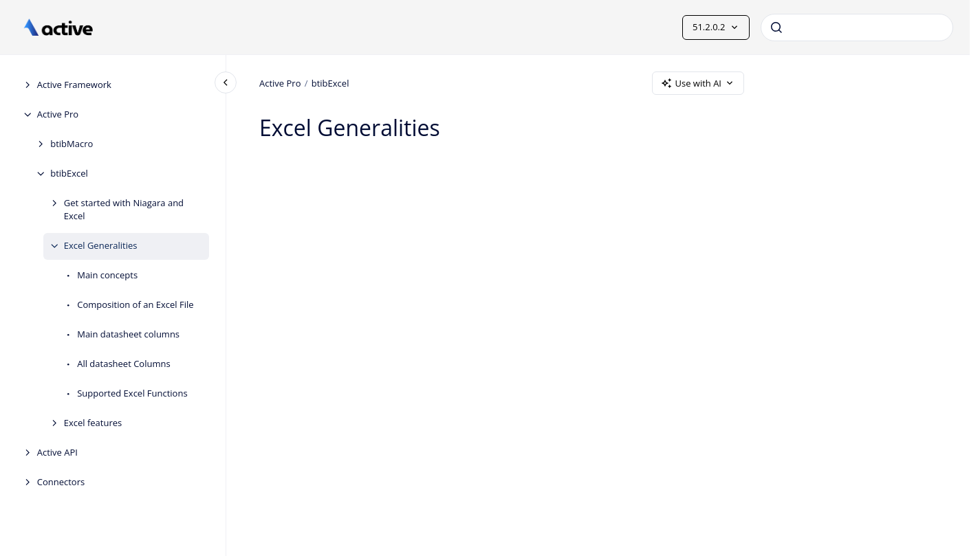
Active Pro (58, 114)
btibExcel (69, 173)
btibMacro (72, 144)
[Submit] (776, 27)
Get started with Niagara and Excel (124, 210)
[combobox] (857, 27)
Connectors (61, 482)
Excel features (93, 423)
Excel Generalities (101, 245)
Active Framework (74, 85)
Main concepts (107, 275)
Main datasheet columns (128, 334)
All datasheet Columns (123, 364)
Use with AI (698, 83)
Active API (57, 452)
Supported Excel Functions (132, 393)
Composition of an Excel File (135, 304)
